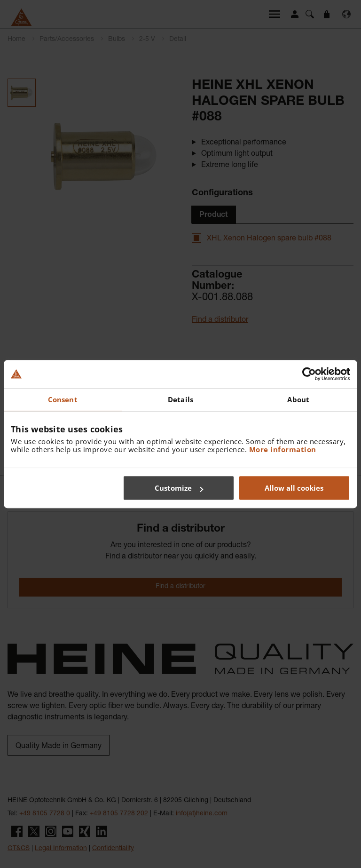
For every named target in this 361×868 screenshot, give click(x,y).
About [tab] (298, 399)
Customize (179, 488)
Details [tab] (180, 399)
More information (283, 449)
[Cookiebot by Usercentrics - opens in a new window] (309, 374)
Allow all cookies (294, 488)
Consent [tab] (63, 399)
